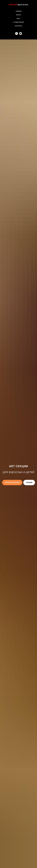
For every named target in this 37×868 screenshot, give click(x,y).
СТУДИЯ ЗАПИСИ (18, 22)
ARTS (18, 18)
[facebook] (17, 34)
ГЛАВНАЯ (19, 11)
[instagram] (21, 34)
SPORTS (19, 15)
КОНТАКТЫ (19, 26)
